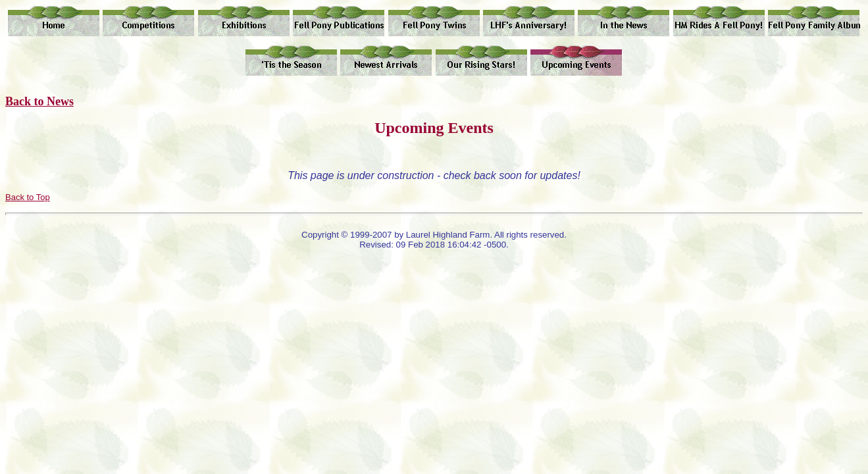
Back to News (39, 101)
